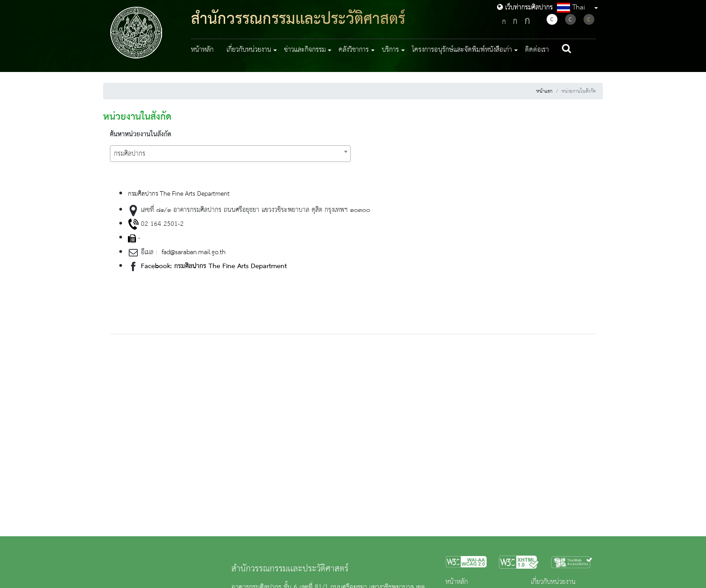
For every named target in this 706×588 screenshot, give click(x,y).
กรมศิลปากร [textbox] (130, 154)
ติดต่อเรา (537, 50)
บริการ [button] (390, 50)
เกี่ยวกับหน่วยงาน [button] (249, 50)
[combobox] (230, 154)
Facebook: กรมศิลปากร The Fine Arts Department (214, 266)
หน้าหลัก (202, 50)
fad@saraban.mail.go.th (192, 252)
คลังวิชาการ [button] (354, 50)
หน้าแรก (544, 91)
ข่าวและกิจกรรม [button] (305, 50)
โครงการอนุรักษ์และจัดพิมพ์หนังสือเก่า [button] (462, 50)
